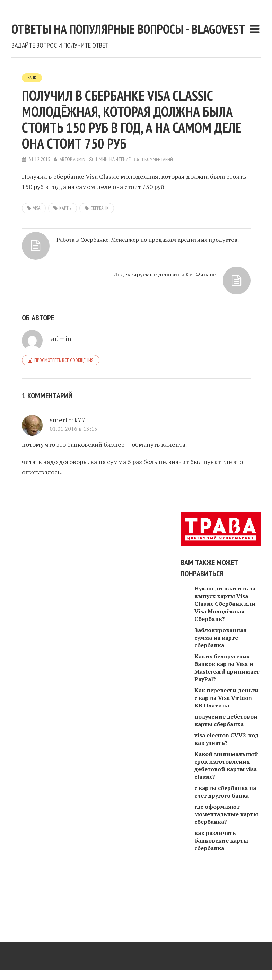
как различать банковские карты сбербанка (221, 897)
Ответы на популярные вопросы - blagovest (131, 57)
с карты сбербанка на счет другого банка (225, 848)
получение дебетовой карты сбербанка (226, 777)
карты (65, 275)
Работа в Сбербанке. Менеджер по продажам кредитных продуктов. (89, 324)
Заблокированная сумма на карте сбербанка (221, 694)
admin (79, 226)
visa (37, 275)
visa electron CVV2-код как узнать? (226, 796)
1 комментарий (158, 226)
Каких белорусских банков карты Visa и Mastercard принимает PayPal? (227, 724)
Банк (32, 144)
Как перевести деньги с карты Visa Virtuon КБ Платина (227, 755)
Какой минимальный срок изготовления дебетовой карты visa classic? (226, 822)
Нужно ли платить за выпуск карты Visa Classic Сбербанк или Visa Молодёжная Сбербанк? (225, 660)
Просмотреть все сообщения (64, 416)
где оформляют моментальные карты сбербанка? (226, 871)
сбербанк (100, 275)
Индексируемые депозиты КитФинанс (183, 316)
